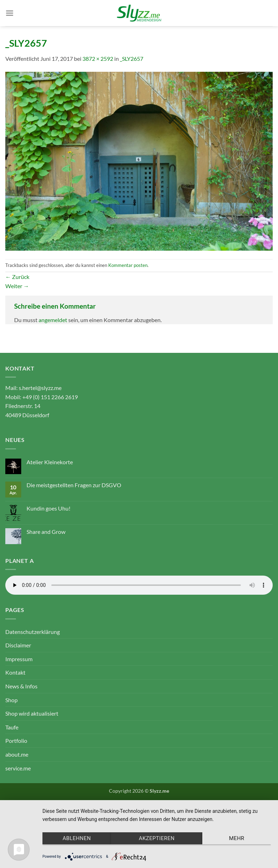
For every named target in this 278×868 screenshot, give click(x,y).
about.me (17, 754)
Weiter (17, 286)
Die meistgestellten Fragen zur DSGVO (74, 485)
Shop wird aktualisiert (32, 713)
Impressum (19, 659)
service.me (18, 768)
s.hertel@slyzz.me (40, 388)
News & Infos (21, 686)
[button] (10, 13)
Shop (11, 700)
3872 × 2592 (98, 59)
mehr (236, 838)
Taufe (12, 727)
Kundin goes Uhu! (48, 508)
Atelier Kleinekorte (50, 462)
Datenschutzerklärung (33, 632)
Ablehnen (77, 838)
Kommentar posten (128, 265)
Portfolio (16, 741)
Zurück (17, 277)
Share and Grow (46, 532)
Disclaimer (18, 645)
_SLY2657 (132, 59)
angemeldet (53, 320)
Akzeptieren (157, 838)
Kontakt (15, 672)
